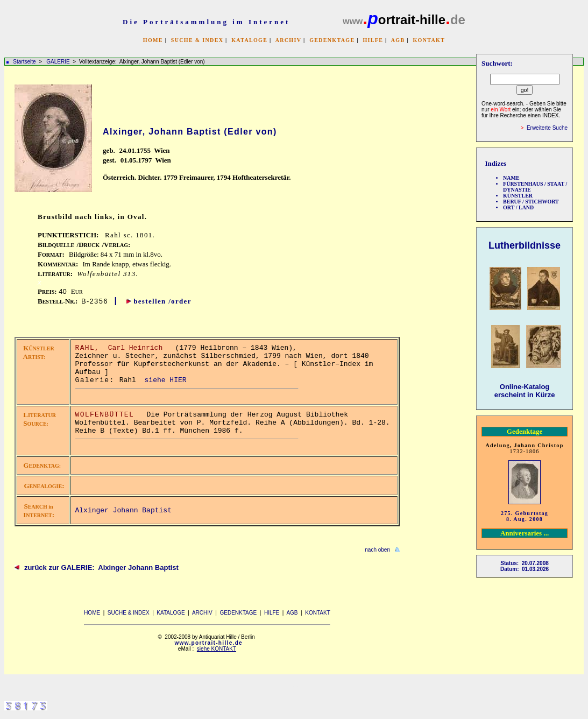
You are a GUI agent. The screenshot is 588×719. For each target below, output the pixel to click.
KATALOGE (249, 40)
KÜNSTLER (518, 196)
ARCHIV (288, 40)
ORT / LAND (518, 207)
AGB (398, 40)
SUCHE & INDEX (197, 40)
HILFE (373, 40)
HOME (153, 40)
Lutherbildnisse (525, 245)
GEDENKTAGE (332, 40)
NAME (511, 178)
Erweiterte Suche (547, 128)
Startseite (24, 62)
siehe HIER (166, 380)
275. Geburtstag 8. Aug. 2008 (525, 516)
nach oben (377, 550)
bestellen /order (162, 301)
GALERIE (59, 62)
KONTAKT (429, 40)
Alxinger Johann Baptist (123, 510)
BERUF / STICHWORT (531, 202)
